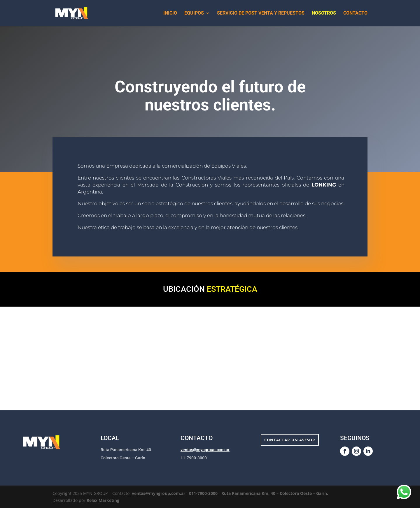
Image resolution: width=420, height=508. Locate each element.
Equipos (194, 13)
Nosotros (324, 13)
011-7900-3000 (204, 493)
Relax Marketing (103, 500)
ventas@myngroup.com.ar (205, 450)
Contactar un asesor (290, 440)
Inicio (170, 13)
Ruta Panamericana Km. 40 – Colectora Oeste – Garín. (275, 493)
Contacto (355, 13)
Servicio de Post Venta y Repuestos (261, 13)
